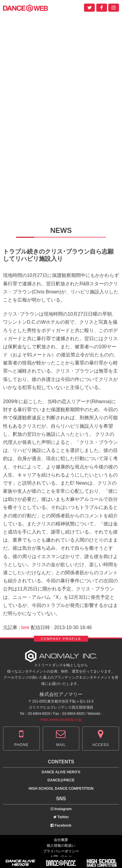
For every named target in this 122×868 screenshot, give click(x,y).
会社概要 (61, 840)
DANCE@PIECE (61, 780)
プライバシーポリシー (61, 851)
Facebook (61, 825)
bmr (25, 627)
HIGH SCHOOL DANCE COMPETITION (61, 789)
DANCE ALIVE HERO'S (61, 772)
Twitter (61, 817)
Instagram (61, 809)
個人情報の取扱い (61, 846)
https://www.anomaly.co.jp (61, 720)
